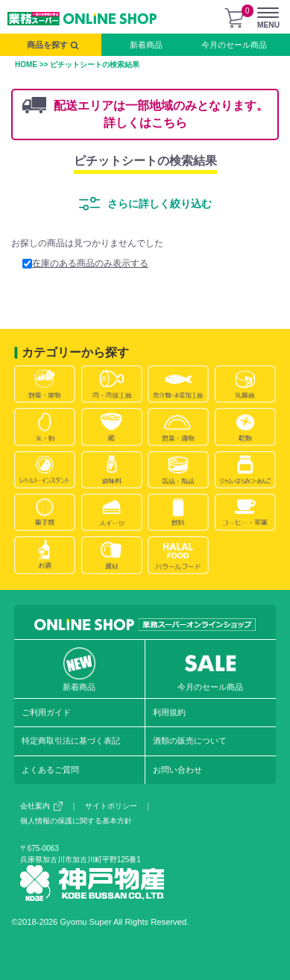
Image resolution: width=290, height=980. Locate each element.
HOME (26, 65)
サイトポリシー (111, 806)
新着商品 (146, 45)
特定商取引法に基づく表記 (71, 741)
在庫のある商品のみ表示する (85, 263)
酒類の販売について (190, 741)
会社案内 (41, 806)
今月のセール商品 (234, 45)
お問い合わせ (177, 770)
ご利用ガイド (46, 712)
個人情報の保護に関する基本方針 (76, 821)
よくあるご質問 (50, 770)
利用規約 (169, 712)
